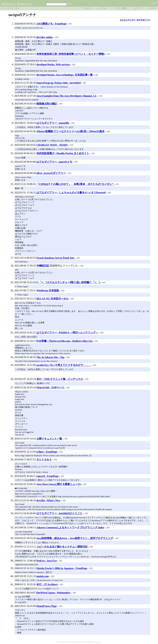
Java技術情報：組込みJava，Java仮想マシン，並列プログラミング (75, 538)
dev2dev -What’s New (48, 500)
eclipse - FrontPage (47, 452)
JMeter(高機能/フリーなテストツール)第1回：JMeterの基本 (71, 131)
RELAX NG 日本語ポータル (52, 299)
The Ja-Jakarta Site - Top (50, 357)
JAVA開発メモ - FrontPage (51, 24)
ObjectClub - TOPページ (50, 387)
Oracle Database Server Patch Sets (55, 258)
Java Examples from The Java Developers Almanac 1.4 (67, 96)
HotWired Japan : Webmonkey (53, 593)
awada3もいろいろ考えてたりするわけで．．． (63, 365)
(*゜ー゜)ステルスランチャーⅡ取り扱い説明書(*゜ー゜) (68, 282)
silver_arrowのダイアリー (51, 173)
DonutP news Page (46, 606)
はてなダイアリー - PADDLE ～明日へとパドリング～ (67, 333)
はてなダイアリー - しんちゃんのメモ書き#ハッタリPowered (71, 192)
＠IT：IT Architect (47, 584)
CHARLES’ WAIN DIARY (52, 145)
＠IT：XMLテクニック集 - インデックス (60, 379)
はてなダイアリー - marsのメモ (54, 162)
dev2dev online (45, 37)
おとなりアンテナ (128, 20)
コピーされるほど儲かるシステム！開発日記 (62, 547)
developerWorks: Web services (53, 64)
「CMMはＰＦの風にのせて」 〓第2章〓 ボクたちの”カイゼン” (75, 184)
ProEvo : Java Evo (47, 561)
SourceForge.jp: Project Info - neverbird (58, 83)
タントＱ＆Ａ (44, 459)
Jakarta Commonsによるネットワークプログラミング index (70, 527)
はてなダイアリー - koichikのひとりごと (59, 513)
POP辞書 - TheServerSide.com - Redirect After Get (64, 341)
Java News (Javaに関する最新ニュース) (59, 484)
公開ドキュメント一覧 (49, 439)
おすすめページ (143, 20)
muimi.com (43, 576)
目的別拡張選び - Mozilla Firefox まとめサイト (63, 153)
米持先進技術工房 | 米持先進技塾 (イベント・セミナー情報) (70, 54)
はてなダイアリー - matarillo (53, 123)
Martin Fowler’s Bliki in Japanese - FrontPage (62, 568)
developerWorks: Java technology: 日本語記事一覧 (65, 75)
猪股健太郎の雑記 (47, 104)
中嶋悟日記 (43, 266)
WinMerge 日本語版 (48, 290)
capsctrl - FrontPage (47, 476)
